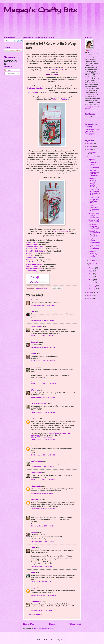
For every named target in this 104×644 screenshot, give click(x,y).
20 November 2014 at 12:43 (43, 397)
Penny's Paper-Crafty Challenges (94, 215)
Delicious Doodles (35, 88)
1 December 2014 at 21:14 (41, 610)
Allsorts (29, 260)
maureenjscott (37, 601)
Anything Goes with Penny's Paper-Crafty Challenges (94, 163)
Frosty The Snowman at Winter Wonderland (94, 233)
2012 (90, 296)
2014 (90, 150)
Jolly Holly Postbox (60, 99)
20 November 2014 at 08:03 (43, 384)
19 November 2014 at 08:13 (42, 320)
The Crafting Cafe (56, 70)
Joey (33, 588)
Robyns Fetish (32, 266)
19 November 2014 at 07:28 (43, 305)
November (93, 157)
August (92, 268)
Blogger (64, 640)
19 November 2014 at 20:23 (43, 347)
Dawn (33, 446)
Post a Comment (35, 614)
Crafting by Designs (35, 247)
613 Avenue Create (34, 264)
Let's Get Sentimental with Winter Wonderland (94, 173)
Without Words (32, 244)
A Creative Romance (35, 249)
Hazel (33, 573)
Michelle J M (36, 499)
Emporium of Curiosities (94, 221)
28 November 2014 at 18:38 (43, 582)
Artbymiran (32, 92)
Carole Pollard (37, 327)
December (93, 152)
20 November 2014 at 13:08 (43, 413)
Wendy (34, 353)
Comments (10, 74)
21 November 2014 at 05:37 (43, 480)
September (93, 263)
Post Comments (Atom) (44, 628)
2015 (90, 147)
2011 (90, 299)
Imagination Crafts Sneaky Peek (94, 241)
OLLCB (29, 253)
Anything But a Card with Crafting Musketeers (94, 200)
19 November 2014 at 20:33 (43, 361)
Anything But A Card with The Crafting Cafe (94, 192)
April (91, 280)
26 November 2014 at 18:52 (43, 566)
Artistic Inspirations (34, 268)
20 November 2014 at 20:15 (43, 455)
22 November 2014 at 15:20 (43, 509)
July (91, 271)
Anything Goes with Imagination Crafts (94, 208)
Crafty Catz (31, 258)
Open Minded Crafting (36, 251)
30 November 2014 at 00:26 (43, 595)
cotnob (34, 515)
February (93, 286)
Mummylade (36, 486)
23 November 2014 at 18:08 (43, 526)
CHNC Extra (31, 242)
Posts (8, 70)
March (92, 283)
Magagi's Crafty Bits (41, 10)
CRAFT (29, 255)
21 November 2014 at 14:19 (42, 493)
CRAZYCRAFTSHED (39, 403)
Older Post (75, 624)
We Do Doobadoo (34, 262)
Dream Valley (32, 271)
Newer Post (29, 624)
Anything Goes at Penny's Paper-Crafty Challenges (94, 183)
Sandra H (35, 342)
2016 (90, 144)
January (92, 289)
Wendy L (34, 390)
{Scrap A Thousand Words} (42, 437)
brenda (34, 367)
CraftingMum (36, 461)
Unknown (35, 419)
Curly (33, 547)
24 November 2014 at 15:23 (43, 541)
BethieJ (34, 532)
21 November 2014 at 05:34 (43, 466)
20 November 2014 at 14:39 (43, 440)
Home (52, 624)
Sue (33, 300)
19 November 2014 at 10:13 (42, 336)
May (91, 277)
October (92, 260)
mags (89, 51)
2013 (90, 293)
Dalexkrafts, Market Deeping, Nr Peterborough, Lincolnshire (93, 132)
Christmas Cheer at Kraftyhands (94, 226)
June (91, 274)
